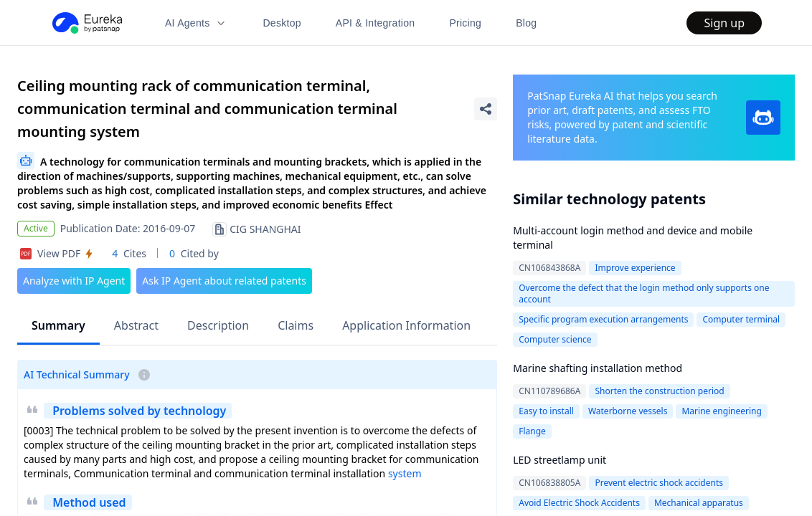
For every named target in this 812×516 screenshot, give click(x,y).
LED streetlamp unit (560, 460)
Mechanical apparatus (699, 503)
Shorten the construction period (659, 391)
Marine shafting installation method (598, 368)
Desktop (282, 23)
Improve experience (635, 268)
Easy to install (546, 411)
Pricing (465, 23)
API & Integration (376, 23)
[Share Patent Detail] (486, 109)
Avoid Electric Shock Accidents (579, 503)
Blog (526, 23)
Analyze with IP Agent (74, 281)
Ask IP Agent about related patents (224, 281)
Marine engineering (721, 411)
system (405, 473)
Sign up (724, 23)
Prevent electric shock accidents (659, 483)
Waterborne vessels (628, 411)
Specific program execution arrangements (603, 319)
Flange (532, 431)
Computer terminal (741, 319)
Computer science (555, 339)
